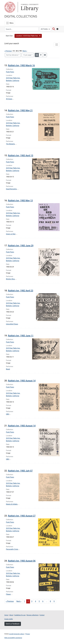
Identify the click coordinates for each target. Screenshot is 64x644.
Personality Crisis (12, 549)
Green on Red (11, 234)
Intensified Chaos (12, 324)
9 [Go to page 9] (54, 601)
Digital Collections (21, 16)
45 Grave (9, 99)
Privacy (28, 634)
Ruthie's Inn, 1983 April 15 (21, 155)
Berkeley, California (13, 81)
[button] (28, 36)
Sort (12, 55)
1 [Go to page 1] (24, 601)
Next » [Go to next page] (19, 601)
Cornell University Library (17, 634)
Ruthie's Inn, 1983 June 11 (21, 336)
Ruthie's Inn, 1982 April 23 (21, 291)
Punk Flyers (10, 72)
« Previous (8, 51)
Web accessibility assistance (13, 638)
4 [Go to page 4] (35, 601)
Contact (42, 615)
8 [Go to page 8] (50, 601)
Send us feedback (13, 624)
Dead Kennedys (11, 189)
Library (29, 7)
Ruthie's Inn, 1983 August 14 (22, 381)
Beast (8, 369)
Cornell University (10, 7)
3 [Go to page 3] (32, 601)
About (11, 615)
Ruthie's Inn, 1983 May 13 (20, 201)
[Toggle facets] (57, 45)
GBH (8, 414)
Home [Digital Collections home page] (6, 615)
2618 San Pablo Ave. (13, 78)
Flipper (8, 594)
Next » (25, 51)
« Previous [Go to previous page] (10, 601)
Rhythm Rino (10, 279)
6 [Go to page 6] (43, 601)
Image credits (9, 619)
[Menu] (10, 23)
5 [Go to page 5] (39, 601)
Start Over (9, 36)
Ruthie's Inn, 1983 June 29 (21, 246)
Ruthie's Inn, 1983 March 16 (21, 65)
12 (27, 55)
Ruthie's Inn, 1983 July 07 (20, 471)
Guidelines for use (20, 615)
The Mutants (10, 144)
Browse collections (32, 615)
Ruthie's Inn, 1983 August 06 (22, 561)
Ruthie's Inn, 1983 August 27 (22, 516)
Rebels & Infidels (12, 504)
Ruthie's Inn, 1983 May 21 (20, 110)
